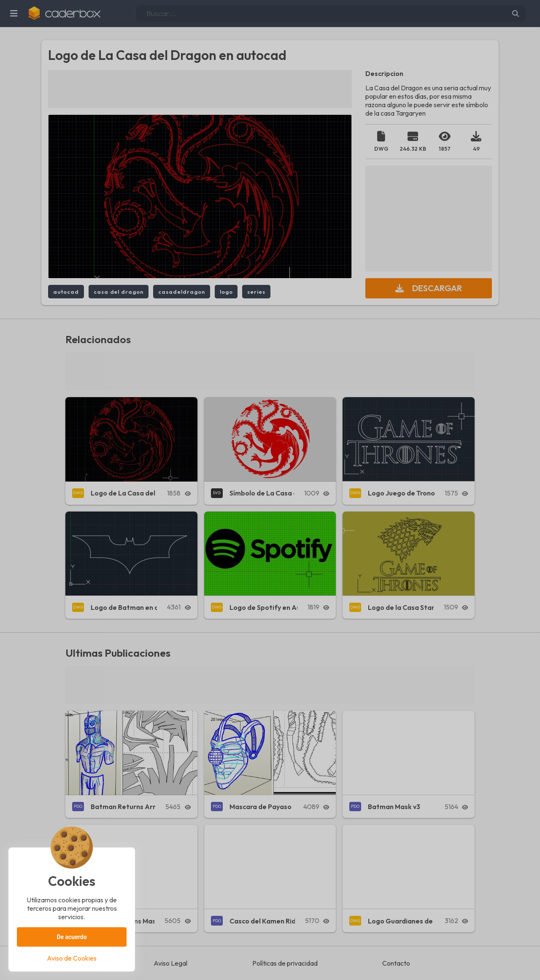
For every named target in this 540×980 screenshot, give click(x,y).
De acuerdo (72, 937)
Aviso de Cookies (72, 958)
